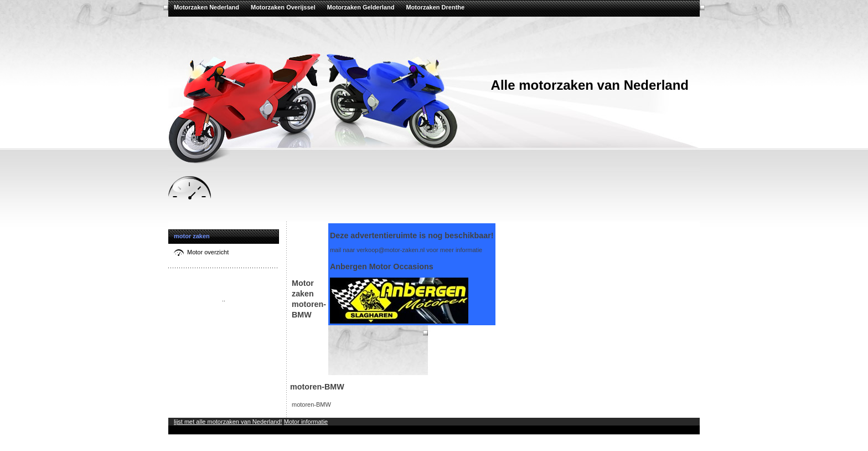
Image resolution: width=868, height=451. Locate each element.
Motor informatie (306, 422)
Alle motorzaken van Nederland (590, 85)
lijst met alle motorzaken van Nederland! (228, 422)
